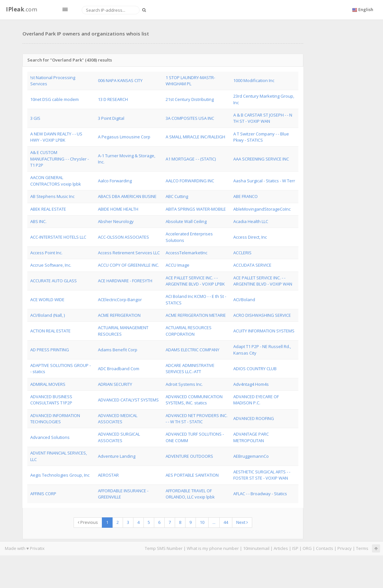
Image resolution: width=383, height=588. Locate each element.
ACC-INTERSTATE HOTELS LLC (58, 237)
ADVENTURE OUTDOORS (189, 456)
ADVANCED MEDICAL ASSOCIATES (118, 419)
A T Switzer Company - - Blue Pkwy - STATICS (261, 137)
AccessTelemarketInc (186, 253)
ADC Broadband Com (119, 369)
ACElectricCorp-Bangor (120, 300)
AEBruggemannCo (251, 456)
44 (226, 522)
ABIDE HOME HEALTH (118, 209)
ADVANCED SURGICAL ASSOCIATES (119, 437)
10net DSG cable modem (55, 99)
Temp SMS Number (164, 548)
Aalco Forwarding (115, 181)
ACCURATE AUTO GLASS (54, 281)
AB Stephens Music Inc (52, 196)
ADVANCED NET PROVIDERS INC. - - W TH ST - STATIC (197, 419)
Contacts (325, 548)
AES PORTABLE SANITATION (192, 475)
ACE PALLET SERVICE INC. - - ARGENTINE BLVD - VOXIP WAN (263, 281)
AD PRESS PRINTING (50, 350)
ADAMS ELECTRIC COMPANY (192, 350)
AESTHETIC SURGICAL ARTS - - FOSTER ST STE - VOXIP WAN (262, 475)
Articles (281, 548)
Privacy (345, 548)
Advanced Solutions (50, 437)
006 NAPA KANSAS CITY (120, 80)
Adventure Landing (117, 456)
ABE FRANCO (246, 196)
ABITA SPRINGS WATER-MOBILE (196, 209)
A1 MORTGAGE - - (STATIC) (191, 159)
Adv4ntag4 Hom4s (251, 384)
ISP (295, 548)
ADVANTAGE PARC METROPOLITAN (251, 437)
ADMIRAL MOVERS (48, 384)
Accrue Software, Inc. (51, 265)
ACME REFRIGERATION (119, 315)
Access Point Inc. (46, 253)
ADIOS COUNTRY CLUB (255, 369)
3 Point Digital (111, 118)
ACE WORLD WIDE (47, 300)
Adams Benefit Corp (118, 350)
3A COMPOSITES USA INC (190, 118)
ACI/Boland (244, 300)
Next (242, 522)
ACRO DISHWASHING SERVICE (262, 315)
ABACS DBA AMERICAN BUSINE (127, 196)
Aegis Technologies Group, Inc (60, 475)
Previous (88, 522)
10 (202, 522)
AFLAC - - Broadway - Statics (260, 494)
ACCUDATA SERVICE (252, 265)
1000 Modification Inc (254, 80)
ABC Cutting (177, 196)
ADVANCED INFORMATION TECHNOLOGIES (55, 419)
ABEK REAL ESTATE (48, 209)
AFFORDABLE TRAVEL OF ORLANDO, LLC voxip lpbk (190, 494)
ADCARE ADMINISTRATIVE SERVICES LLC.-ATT (190, 368)
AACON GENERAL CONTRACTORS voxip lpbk (56, 181)
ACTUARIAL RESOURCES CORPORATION (189, 331)
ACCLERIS (242, 253)
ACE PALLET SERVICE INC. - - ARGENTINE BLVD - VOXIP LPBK (195, 281)
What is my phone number (213, 548)
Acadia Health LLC (251, 221)
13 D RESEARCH (113, 99)
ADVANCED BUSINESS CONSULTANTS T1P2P (51, 400)
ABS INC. (38, 221)
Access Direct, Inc (250, 237)
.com (21, 9)
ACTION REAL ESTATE (50, 331)
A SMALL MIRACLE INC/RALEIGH (195, 137)
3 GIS (35, 118)
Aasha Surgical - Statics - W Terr (264, 181)
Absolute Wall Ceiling (186, 221)
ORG (307, 548)
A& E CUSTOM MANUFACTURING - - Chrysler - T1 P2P (60, 159)
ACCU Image (178, 265)
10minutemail (256, 548)
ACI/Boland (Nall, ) (48, 315)
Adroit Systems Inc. (184, 384)
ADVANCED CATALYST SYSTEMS (128, 400)
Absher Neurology (116, 221)
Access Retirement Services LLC (129, 253)
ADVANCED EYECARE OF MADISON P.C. (256, 400)
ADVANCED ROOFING (254, 418)
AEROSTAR (108, 475)
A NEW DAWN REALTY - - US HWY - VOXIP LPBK (56, 137)
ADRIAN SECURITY (115, 384)
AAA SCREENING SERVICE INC (261, 159)
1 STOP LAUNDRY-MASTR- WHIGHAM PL (190, 81)
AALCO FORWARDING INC (190, 181)
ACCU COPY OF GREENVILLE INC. (129, 265)
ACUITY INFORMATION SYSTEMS (264, 331)
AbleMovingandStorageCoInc (262, 209)
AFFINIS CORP (43, 494)
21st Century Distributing (190, 99)
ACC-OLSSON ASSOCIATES (123, 237)
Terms (362, 548)
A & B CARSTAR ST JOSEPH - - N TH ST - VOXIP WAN (263, 118)
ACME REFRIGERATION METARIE (196, 315)
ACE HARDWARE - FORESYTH (125, 281)
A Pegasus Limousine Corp (124, 137)
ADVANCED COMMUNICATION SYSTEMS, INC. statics (194, 400)
